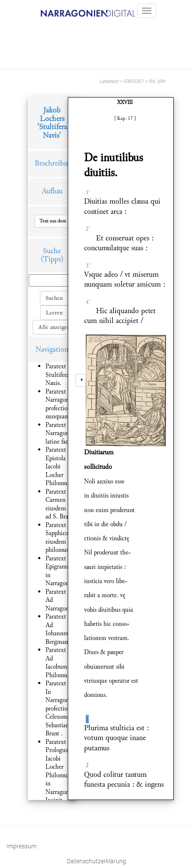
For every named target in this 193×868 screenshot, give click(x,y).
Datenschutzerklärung (96, 861)
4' (88, 302)
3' (88, 266)
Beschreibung (55, 163)
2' (88, 229)
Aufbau (52, 191)
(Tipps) (52, 259)
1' (88, 193)
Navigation (52, 349)
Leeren (54, 313)
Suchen (54, 298)
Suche (52, 251)
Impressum (21, 846)
